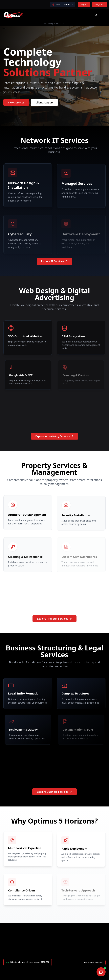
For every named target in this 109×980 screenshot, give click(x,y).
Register (99, 4)
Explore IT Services (54, 261)
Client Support (44, 102)
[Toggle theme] (96, 15)
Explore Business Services (54, 792)
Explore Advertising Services (54, 436)
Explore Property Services (55, 619)
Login (84, 4)
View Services (16, 102)
